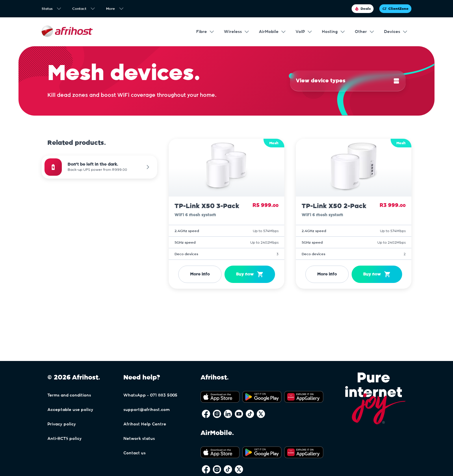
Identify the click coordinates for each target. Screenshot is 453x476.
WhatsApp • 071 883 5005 (150, 395)
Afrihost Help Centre (145, 424)
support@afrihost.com (146, 410)
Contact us (134, 453)
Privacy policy (62, 424)
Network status (139, 439)
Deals (363, 9)
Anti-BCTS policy (65, 439)
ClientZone (395, 9)
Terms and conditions (69, 395)
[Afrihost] (67, 32)
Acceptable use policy (70, 410)
